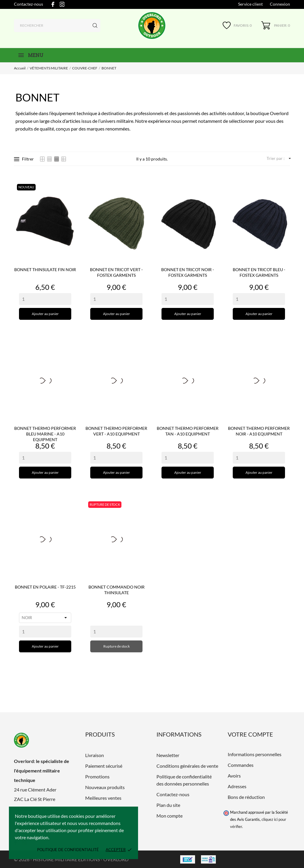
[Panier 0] (276, 25)
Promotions (97, 776)
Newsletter (168, 755)
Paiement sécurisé (104, 766)
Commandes (241, 765)
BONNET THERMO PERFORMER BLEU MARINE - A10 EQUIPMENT (45, 434)
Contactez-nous (28, 4)
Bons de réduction (246, 797)
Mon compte (170, 816)
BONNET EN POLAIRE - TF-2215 (45, 587)
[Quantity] (45, 299)
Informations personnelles (255, 754)
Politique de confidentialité (68, 850)
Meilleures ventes (103, 798)
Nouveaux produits (105, 787)
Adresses (237, 786)
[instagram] (62, 4)
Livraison (95, 755)
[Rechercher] (57, 26)
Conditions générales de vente (187, 766)
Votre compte (250, 734)
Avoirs (234, 776)
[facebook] (53, 4)
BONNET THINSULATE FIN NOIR (45, 270)
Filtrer (24, 159)
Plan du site (168, 805)
